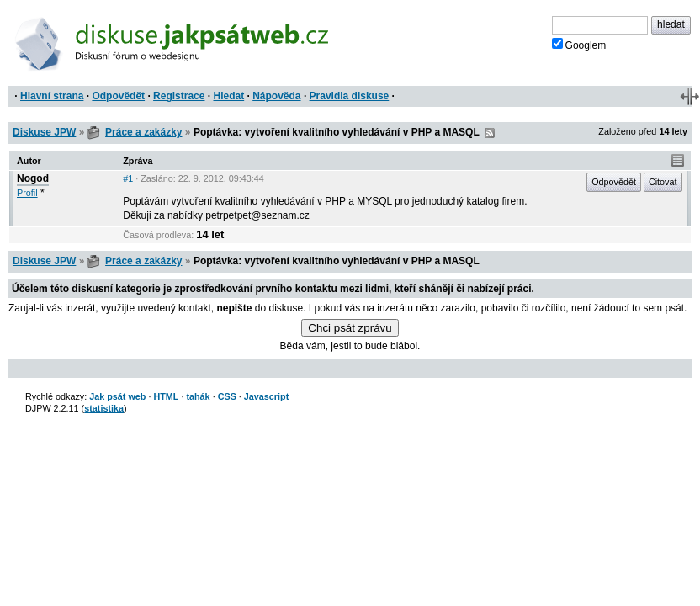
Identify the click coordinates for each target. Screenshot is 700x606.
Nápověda (276, 96)
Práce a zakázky (143, 132)
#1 (128, 178)
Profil (27, 193)
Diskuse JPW (44, 132)
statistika (104, 408)
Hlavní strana (52, 96)
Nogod (33, 178)
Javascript (266, 396)
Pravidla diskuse (350, 96)
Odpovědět (118, 96)
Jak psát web (117, 396)
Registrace (179, 96)
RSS (490, 133)
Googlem (579, 45)
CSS (227, 396)
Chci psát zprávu (350, 328)
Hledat (228, 96)
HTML (166, 396)
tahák (198, 396)
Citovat (663, 182)
